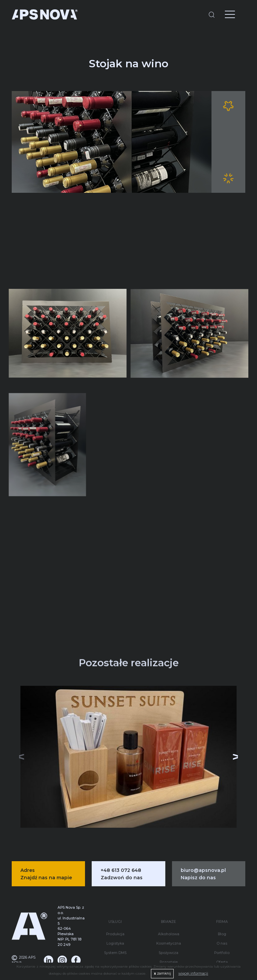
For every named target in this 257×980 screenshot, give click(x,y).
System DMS (115, 930)
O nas (222, 921)
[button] (234, 750)
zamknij (162, 973)
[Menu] (225, 15)
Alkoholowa (169, 911)
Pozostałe (169, 939)
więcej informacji (193, 973)
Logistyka (115, 921)
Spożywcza (168, 930)
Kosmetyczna (169, 921)
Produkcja (115, 911)
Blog (222, 911)
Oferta (222, 939)
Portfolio (222, 930)
